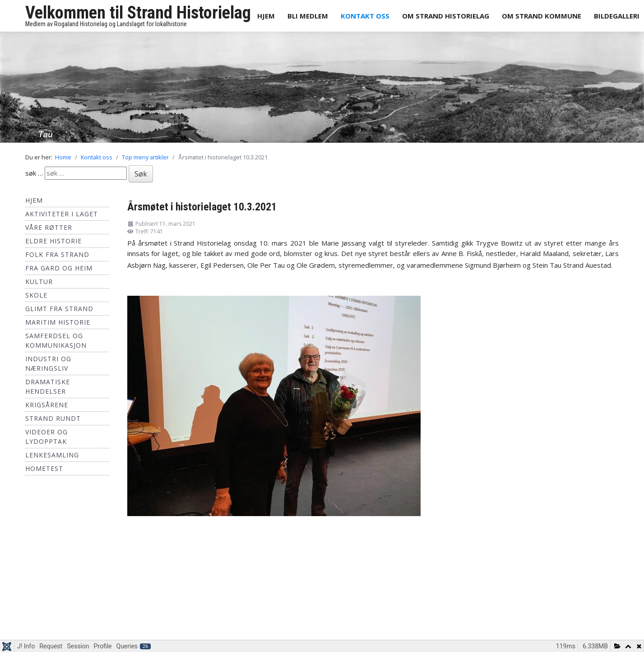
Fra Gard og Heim (59, 268)
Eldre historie (53, 241)
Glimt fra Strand (59, 309)
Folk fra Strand (57, 254)
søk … (34, 173)
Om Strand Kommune (542, 16)
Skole (36, 295)
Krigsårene (47, 405)
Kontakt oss (365, 16)
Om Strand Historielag (446, 16)
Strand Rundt (53, 418)
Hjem (266, 16)
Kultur (39, 282)
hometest (44, 468)
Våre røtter (49, 227)
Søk (141, 174)
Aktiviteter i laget (62, 214)
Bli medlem (308, 16)
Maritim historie (58, 322)
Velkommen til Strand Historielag (138, 13)
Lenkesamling (52, 455)
